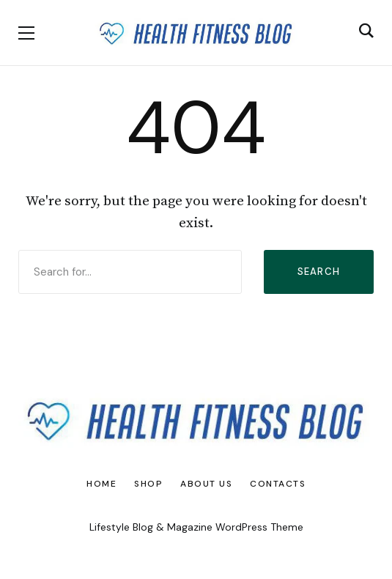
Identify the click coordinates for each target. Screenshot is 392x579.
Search (319, 272)
